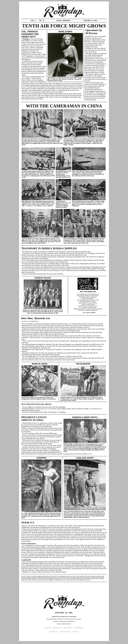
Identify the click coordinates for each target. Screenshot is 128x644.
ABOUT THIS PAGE (68, 628)
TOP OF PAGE (48, 628)
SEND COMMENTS (79, 628)
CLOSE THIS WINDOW (65, 632)
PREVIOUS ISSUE (54, 632)
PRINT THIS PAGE (57, 628)
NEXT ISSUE (76, 632)
